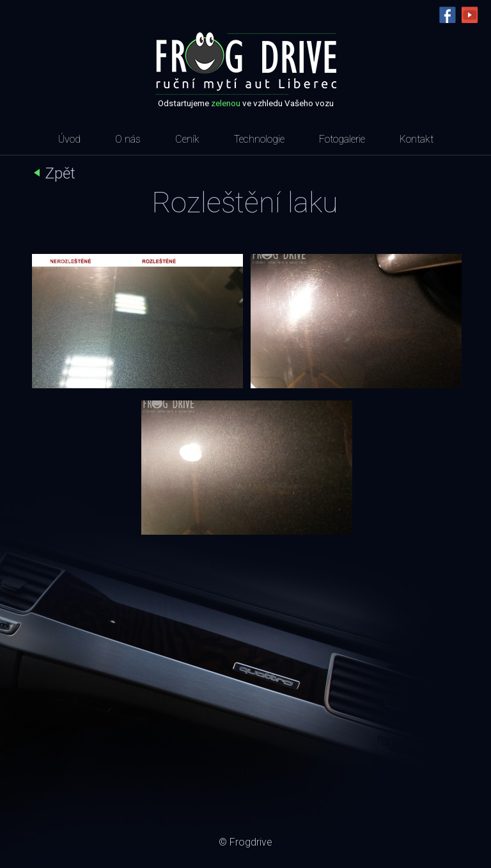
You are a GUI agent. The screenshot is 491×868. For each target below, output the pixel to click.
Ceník (187, 139)
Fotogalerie (342, 139)
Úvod (69, 139)
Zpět (60, 173)
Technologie (259, 139)
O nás (128, 139)
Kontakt (417, 139)
